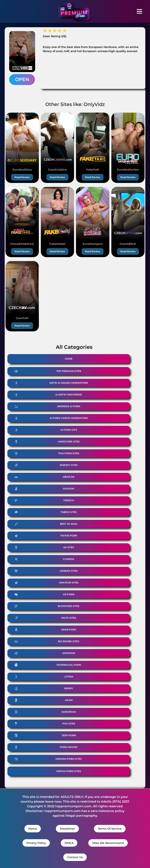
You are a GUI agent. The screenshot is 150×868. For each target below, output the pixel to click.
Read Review (22, 177)
